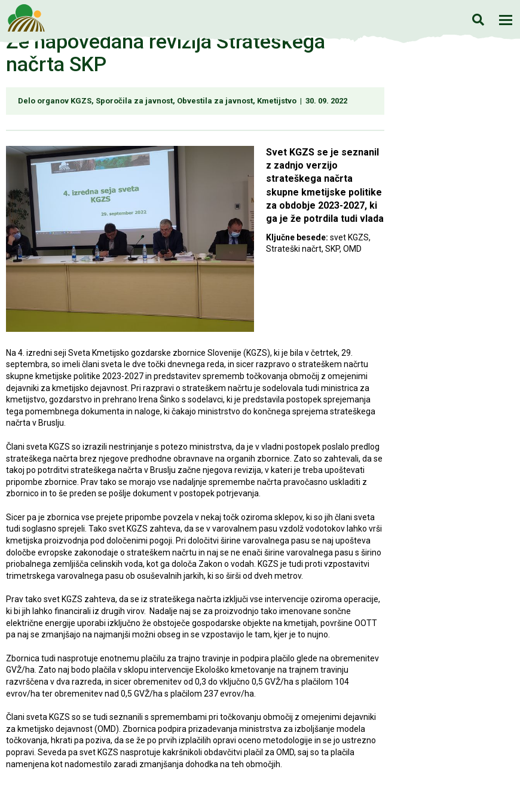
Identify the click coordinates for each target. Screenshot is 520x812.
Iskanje (478, 19)
